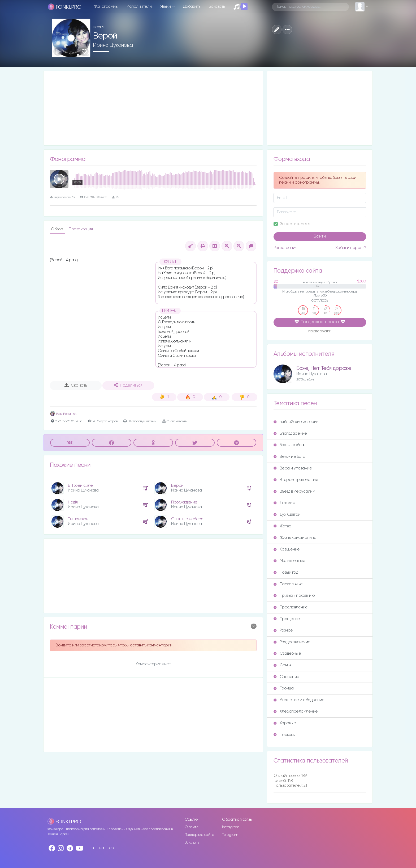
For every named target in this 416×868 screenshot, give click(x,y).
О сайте (192, 827)
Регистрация (285, 248)
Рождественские (292, 642)
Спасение (286, 677)
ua (101, 848)
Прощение (287, 619)
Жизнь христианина (295, 538)
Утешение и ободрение (299, 700)
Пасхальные (288, 584)
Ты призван (78, 519)
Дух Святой (287, 515)
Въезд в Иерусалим (294, 491)
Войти (320, 236)
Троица (284, 688)
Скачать (76, 385)
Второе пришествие (296, 480)
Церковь (284, 735)
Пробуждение (184, 502)
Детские (284, 503)
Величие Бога (289, 457)
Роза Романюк (63, 414)
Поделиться (128, 385)
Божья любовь (289, 445)
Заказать (217, 7)
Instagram (231, 827)
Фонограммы (106, 7)
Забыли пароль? (351, 248)
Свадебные (287, 653)
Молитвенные (289, 561)
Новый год (286, 572)
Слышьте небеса (187, 519)
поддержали (320, 332)
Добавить (192, 7)
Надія (73, 502)
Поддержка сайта (200, 835)
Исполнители (139, 7)
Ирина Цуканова (113, 45)
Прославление (291, 607)
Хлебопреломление (296, 711)
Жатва (282, 526)
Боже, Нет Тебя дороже (324, 368)
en (111, 848)
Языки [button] (166, 7)
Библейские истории (296, 422)
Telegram (230, 835)
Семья (283, 665)
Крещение (287, 549)
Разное (283, 630)
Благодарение (290, 433)
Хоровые (285, 723)
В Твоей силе (80, 486)
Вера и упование (293, 468)
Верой (177, 486)
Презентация (81, 229)
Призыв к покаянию (294, 596)
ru (92, 848)
